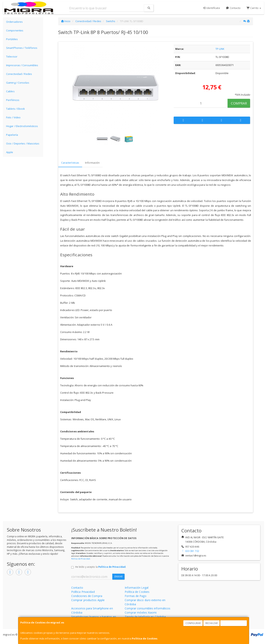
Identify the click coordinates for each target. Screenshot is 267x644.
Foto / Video (13, 117)
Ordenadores (14, 22)
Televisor (12, 57)
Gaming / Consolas (18, 83)
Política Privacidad (83, 592)
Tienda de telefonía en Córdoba (145, 617)
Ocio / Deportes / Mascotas (23, 143)
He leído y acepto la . (101, 567)
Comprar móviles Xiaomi (141, 612)
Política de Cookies (145, 638)
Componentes (15, 30)
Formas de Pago (135, 596)
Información (92, 163)
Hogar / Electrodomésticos (22, 126)
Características (70, 163)
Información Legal (137, 588)
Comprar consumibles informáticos (148, 608)
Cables (10, 91)
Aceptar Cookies (234, 623)
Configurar (193, 623)
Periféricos (13, 100)
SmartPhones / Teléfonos (22, 48)
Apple (10, 152)
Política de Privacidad (81, 559)
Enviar (119, 577)
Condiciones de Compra (87, 596)
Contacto (233, 8)
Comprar (239, 103)
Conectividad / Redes (19, 74)
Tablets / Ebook (16, 109)
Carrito (254, 8)
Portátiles (12, 39)
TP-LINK (220, 49)
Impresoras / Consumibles (22, 65)
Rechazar (212, 623)
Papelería (12, 135)
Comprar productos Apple (88, 600)
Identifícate (211, 8)
